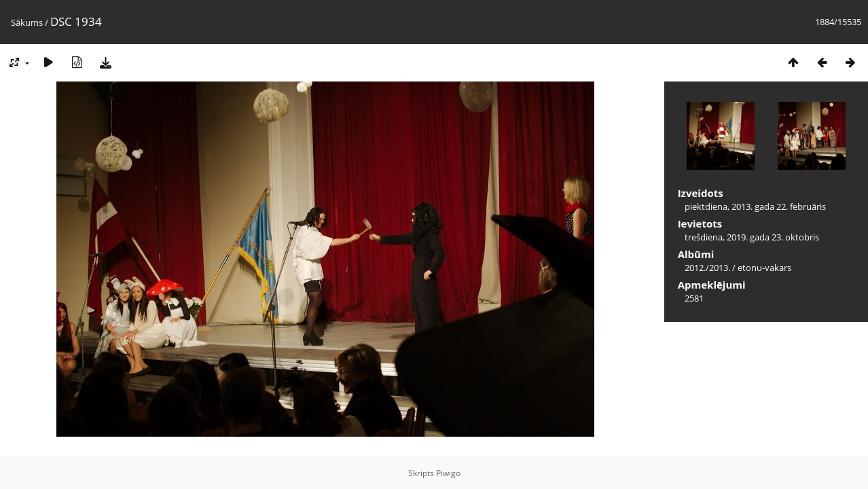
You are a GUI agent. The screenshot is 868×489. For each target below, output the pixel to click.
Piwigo (448, 473)
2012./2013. (707, 268)
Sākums (27, 22)
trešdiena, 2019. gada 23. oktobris (752, 237)
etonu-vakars (764, 268)
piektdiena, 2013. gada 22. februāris (755, 206)
